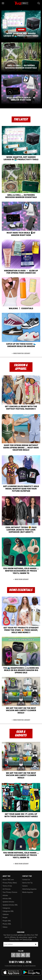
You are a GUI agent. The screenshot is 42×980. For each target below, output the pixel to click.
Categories (6, 908)
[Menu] (3, 3)
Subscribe (36, 944)
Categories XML (8, 911)
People (5, 918)
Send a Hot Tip (27, 883)
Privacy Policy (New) (10, 883)
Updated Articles (8, 902)
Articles (5, 895)
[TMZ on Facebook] (13, 955)
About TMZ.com (8, 880)
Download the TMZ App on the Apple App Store (11, 972)
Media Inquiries (28, 892)
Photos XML (7, 924)
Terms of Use (7, 886)
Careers (25, 886)
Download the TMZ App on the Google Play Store (32, 972)
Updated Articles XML (10, 905)
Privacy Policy (14, 939)
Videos (5, 927)
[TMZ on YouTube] (23, 955)
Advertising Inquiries (29, 889)
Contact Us (26, 880)
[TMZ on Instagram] (28, 955)
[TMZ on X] (18, 955)
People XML (7, 921)
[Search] (39, 3)
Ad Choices (7, 889)
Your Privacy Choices (10, 892)
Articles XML (7, 899)
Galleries (6, 914)
